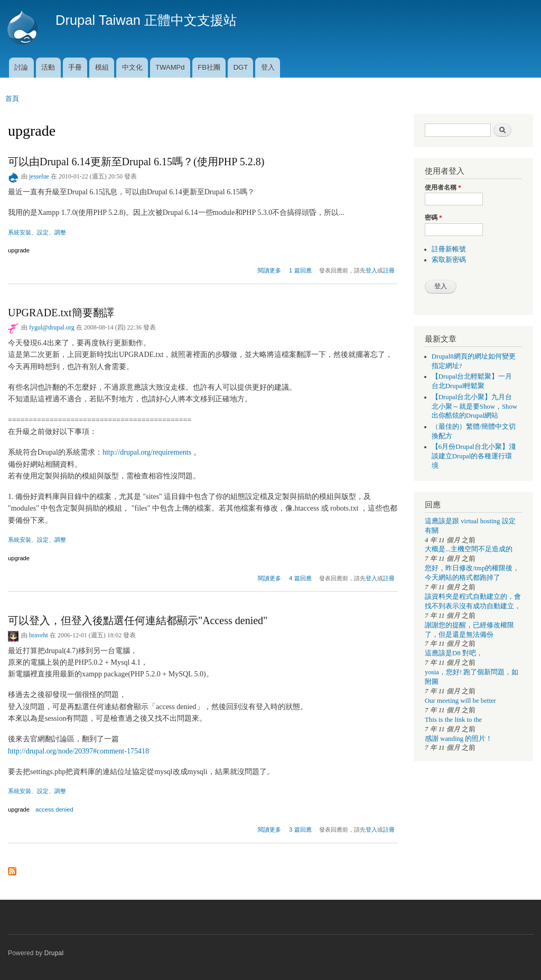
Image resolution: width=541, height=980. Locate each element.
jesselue (39, 176)
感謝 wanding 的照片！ (459, 739)
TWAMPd (170, 67)
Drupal (54, 953)
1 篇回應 (300, 270)
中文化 (132, 67)
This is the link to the (453, 720)
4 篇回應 (300, 578)
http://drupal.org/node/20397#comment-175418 (78, 751)
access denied (54, 809)
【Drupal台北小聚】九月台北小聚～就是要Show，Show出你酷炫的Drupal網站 (474, 407)
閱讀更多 (269, 269)
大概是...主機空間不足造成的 (469, 549)
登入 (268, 67)
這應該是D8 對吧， (454, 653)
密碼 (433, 218)
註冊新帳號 (449, 249)
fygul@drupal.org (52, 327)
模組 (102, 67)
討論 (21, 67)
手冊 (75, 67)
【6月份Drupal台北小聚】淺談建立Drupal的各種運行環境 (474, 456)
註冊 (389, 270)
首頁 (12, 98)
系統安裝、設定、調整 (37, 232)
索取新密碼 (449, 260)
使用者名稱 (443, 187)
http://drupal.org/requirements (147, 452)
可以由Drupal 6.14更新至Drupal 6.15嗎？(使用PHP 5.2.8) (136, 162)
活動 (48, 67)
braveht (39, 635)
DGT (241, 67)
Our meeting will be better (460, 701)
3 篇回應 (300, 830)
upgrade (19, 250)
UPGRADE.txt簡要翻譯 (61, 313)
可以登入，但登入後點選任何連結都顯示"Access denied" (138, 620)
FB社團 (209, 67)
